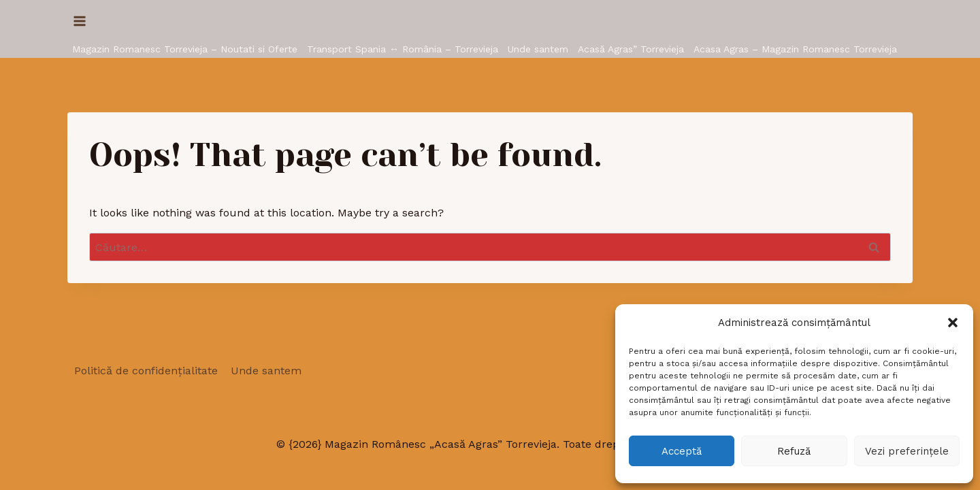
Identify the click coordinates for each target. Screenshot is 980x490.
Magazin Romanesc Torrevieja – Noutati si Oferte (185, 49)
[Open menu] (80, 21)
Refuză (794, 451)
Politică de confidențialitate (146, 371)
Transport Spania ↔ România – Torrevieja (403, 49)
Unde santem (538, 49)
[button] (953, 323)
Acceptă (682, 451)
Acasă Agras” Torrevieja (631, 49)
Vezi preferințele (907, 451)
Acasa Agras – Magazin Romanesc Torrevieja (795, 49)
